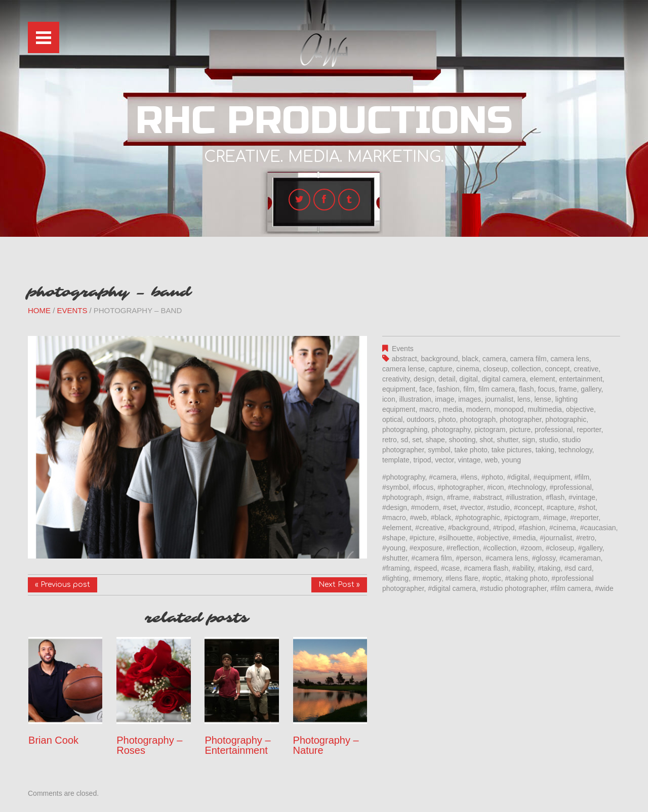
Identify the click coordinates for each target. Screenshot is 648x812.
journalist (499, 399)
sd (405, 440)
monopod (509, 409)
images (470, 399)
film (469, 389)
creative (586, 369)
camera (494, 359)
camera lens (570, 359)
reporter (589, 430)
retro (390, 440)
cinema (468, 369)
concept (557, 369)
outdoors (420, 419)
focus (546, 389)
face (426, 389)
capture (441, 369)
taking (545, 450)
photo (447, 419)
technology (575, 450)
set (417, 440)
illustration (415, 399)
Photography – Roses (149, 745)
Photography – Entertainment (237, 745)
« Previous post (63, 585)
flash (526, 389)
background (439, 359)
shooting (462, 440)
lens (524, 399)
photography (451, 430)
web (491, 460)
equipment (399, 389)
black (470, 359)
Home (39, 310)
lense (542, 399)
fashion (448, 389)
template (396, 460)
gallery (591, 389)
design (424, 379)
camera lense (403, 369)
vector (444, 460)
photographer (521, 419)
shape (435, 440)
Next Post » (339, 585)
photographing (405, 430)
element (543, 379)
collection (526, 369)
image (444, 399)
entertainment (581, 379)
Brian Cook (53, 740)
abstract (404, 359)
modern (478, 409)
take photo (471, 450)
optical (392, 419)
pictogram (490, 430)
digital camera (504, 379)
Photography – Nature (326, 745)
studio (549, 440)
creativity (396, 379)
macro (429, 409)
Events (72, 310)
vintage (469, 460)
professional (554, 430)
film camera (497, 389)
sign (529, 440)
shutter (508, 440)
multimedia (545, 409)
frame (568, 389)
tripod (422, 460)
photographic (566, 419)
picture (520, 430)
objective (580, 409)
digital (469, 379)
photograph (478, 419)
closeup (495, 369)
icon (389, 399)
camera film (528, 359)
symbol (439, 450)
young (511, 460)
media (453, 409)
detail (447, 379)
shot (486, 440)
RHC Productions (324, 121)
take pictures (512, 450)
